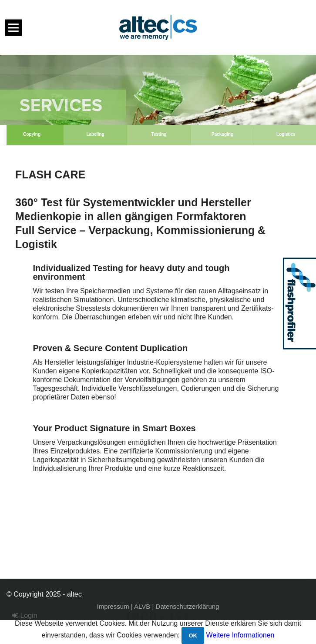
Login (25, 615)
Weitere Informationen (240, 635)
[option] (158, 90)
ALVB (142, 606)
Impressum (113, 606)
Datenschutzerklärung (188, 606)
